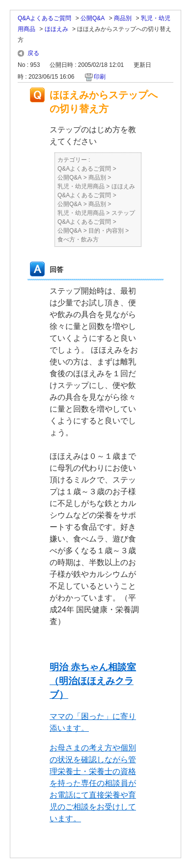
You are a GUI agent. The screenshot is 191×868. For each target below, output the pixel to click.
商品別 (123, 18)
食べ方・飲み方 (78, 239)
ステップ (123, 213)
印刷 (100, 77)
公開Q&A (93, 18)
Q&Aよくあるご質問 (44, 18)
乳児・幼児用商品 (81, 186)
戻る (33, 53)
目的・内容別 (106, 231)
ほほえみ (56, 29)
